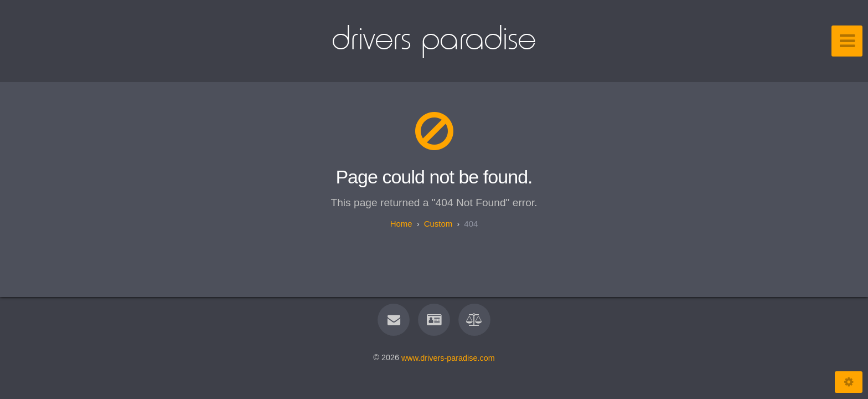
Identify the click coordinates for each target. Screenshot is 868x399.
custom (438, 224)
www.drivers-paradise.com (448, 357)
